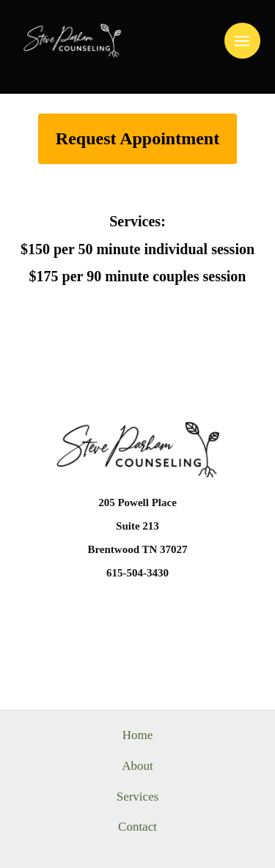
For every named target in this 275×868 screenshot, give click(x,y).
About (137, 766)
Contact (137, 827)
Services (138, 797)
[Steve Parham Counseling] (72, 41)
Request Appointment (137, 138)
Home (138, 735)
